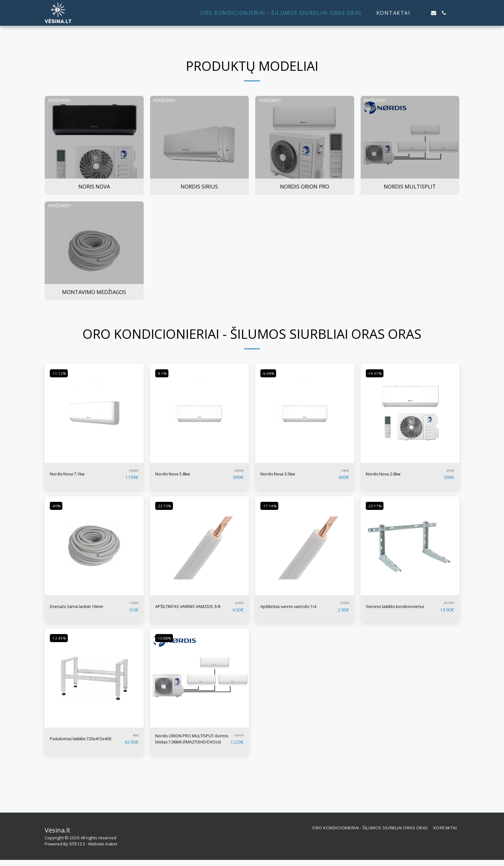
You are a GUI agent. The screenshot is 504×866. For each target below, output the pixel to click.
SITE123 (77, 850)
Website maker (103, 850)
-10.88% (166, 641)
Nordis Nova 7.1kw (73, 474)
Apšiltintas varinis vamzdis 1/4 (298, 607)
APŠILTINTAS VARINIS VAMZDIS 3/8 (182, 608)
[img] (94, 413)
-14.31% (377, 373)
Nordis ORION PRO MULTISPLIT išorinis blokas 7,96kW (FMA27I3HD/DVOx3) (190, 744)
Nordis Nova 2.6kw (389, 474)
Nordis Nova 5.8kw (178, 474)
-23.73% (166, 506)
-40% (58, 506)
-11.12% (61, 373)
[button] (423, 13)
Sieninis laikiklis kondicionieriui (386, 608)
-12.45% (61, 641)
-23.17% (377, 506)
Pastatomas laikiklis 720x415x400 (75, 743)
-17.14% (271, 506)
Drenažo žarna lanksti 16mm (85, 607)
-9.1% (163, 373)
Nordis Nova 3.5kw (283, 474)
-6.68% (270, 373)
